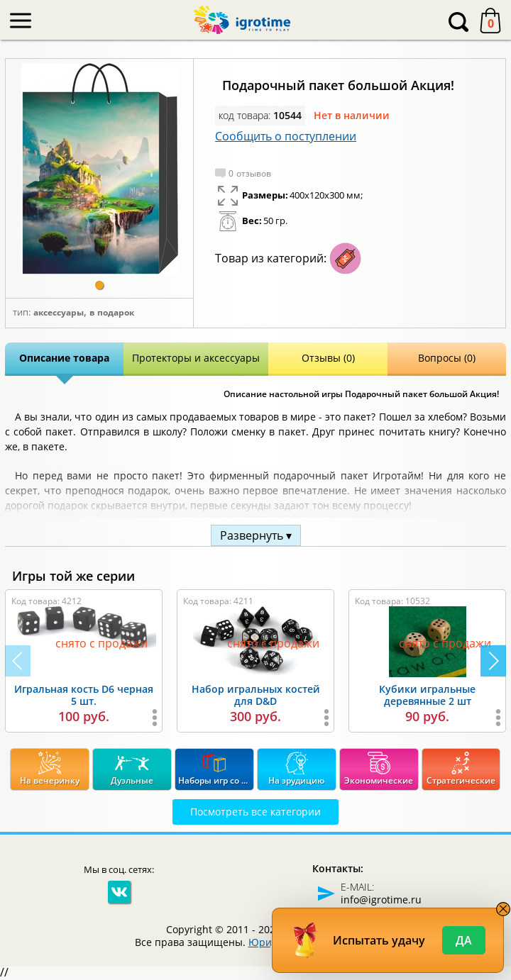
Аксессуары (59, 313)
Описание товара (64, 358)
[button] (99, 285)
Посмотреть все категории (255, 812)
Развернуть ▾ (256, 535)
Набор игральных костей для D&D (256, 695)
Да (464, 940)
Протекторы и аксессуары (196, 358)
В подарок (112, 313)
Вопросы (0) (447, 358)
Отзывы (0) (328, 358)
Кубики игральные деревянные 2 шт (427, 695)
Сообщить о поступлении (286, 136)
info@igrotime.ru (381, 900)
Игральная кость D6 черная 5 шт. (84, 695)
